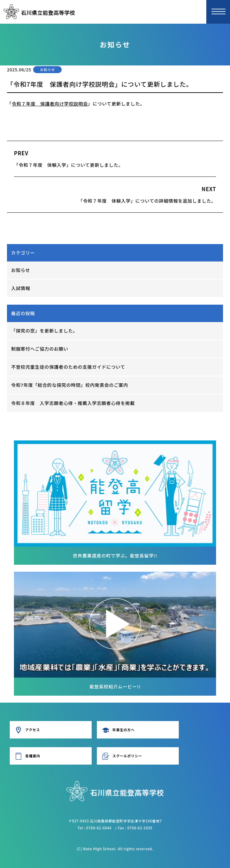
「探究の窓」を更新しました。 (44, 331)
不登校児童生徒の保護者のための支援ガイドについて (68, 367)
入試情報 (21, 288)
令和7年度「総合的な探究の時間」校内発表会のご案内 (70, 385)
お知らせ (21, 270)
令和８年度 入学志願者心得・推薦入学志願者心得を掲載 (73, 403)
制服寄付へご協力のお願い (40, 349)
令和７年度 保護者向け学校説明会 (50, 104)
